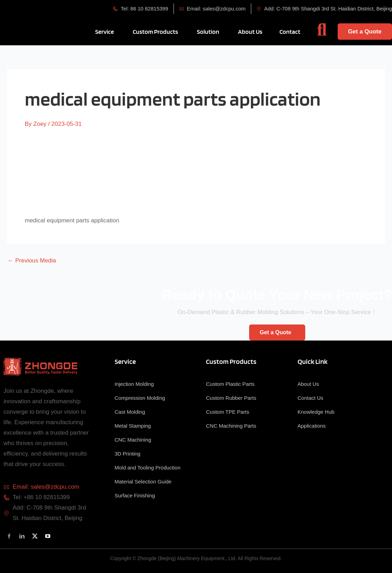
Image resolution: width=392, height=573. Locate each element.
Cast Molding (130, 412)
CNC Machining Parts (231, 426)
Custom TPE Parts (228, 412)
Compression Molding (140, 398)
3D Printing (128, 454)
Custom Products (231, 361)
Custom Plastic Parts (230, 384)
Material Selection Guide (143, 482)
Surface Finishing (135, 495)
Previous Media (32, 261)
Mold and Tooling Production (148, 468)
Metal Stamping (133, 426)
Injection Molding (134, 384)
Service (125, 361)
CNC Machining (133, 440)
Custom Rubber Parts (231, 398)
